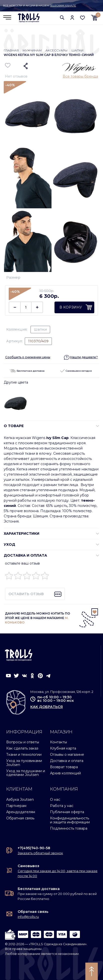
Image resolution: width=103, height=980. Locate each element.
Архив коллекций (65, 773)
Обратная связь (20, 818)
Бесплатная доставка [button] (27, 371)
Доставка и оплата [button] (25, 555)
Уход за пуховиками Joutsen (24, 763)
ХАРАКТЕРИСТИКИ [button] (22, 534)
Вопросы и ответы (23, 742)
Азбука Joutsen (20, 800)
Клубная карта (63, 748)
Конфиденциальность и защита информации (70, 820)
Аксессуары (56, 50)
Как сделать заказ (22, 748)
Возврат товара (64, 767)
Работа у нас (62, 806)
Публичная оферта (67, 812)
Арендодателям (21, 812)
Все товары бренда (80, 76)
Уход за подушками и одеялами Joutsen (26, 773)
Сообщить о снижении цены (28, 357)
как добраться (47, 707)
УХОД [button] (9, 544)
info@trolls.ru (28, 917)
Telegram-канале (63, 6)
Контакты (58, 742)
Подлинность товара (69, 828)
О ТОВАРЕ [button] (14, 426)
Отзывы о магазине (67, 755)
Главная (11, 50)
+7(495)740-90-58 (34, 848)
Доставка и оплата (67, 761)
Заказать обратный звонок (40, 853)
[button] (62, 18)
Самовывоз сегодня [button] (76, 371)
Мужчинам (32, 50)
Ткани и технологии (24, 755)
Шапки (77, 50)
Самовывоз (28, 866)
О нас (55, 800)
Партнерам (16, 806)
